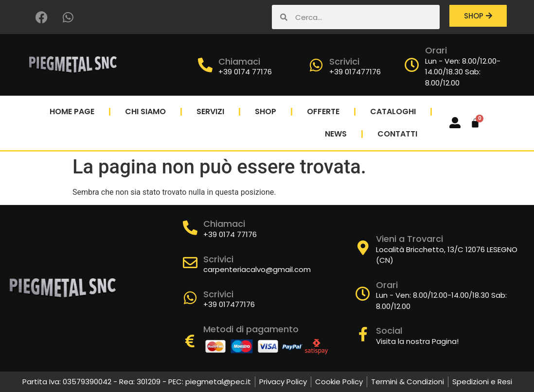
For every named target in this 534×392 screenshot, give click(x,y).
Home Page (72, 111)
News (336, 134)
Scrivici (344, 61)
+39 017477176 (355, 72)
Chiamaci (239, 61)
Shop (266, 111)
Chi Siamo (145, 111)
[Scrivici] (316, 65)
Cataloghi (393, 111)
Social (389, 331)
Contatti (397, 134)
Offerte (323, 111)
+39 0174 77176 (245, 72)
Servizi (210, 111)
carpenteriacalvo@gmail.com (257, 269)
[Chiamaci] (205, 65)
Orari (436, 50)
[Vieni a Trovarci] (363, 248)
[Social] (363, 334)
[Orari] (412, 65)
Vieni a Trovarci (409, 239)
